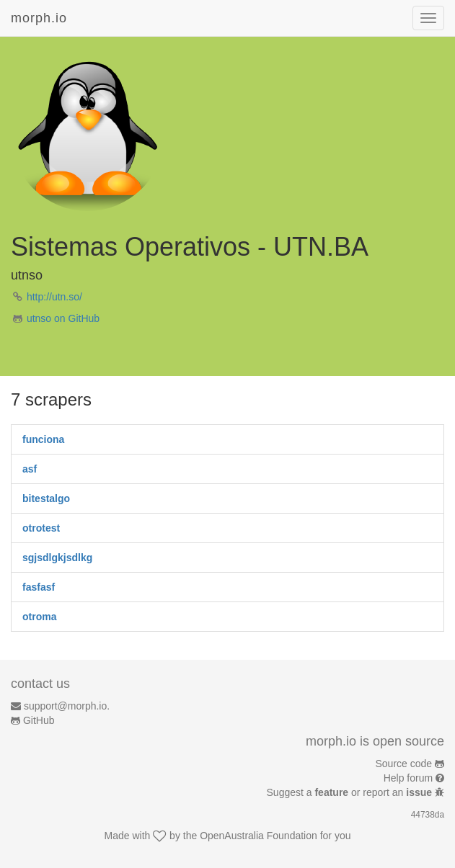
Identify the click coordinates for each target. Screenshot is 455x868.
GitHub (39, 720)
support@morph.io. (67, 706)
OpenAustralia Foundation (259, 836)
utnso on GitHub (63, 318)
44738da (428, 815)
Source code (404, 764)
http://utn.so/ (54, 297)
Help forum (408, 778)
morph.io (39, 18)
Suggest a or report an (351, 792)
